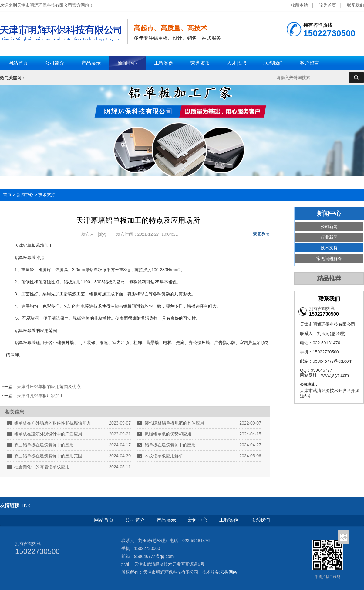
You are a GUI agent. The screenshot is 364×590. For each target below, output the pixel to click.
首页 (7, 195)
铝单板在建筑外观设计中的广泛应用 (48, 434)
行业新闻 (329, 237)
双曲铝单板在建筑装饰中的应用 (44, 445)
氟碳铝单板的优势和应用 (168, 434)
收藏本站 (299, 5)
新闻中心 (25, 195)
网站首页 (104, 520)
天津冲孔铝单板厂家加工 (40, 396)
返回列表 (261, 234)
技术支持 (47, 195)
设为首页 (328, 5)
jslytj (104, 234)
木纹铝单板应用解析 (164, 456)
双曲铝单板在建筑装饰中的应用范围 (48, 456)
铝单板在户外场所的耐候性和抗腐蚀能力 (52, 423)
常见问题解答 (329, 258)
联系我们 (356, 5)
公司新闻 (329, 227)
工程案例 (229, 520)
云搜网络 (229, 572)
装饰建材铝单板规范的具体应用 (174, 423)
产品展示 (166, 520)
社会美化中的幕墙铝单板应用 (42, 467)
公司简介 (135, 520)
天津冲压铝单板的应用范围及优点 (49, 387)
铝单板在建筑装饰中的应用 (170, 445)
